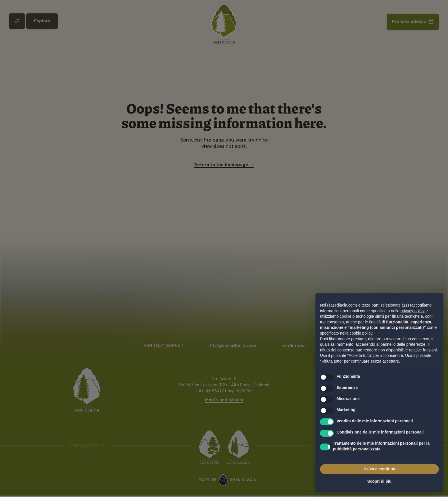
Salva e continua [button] (379, 469)
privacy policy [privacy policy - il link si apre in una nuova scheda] (413, 311)
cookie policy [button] (361, 333)
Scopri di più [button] (380, 481)
